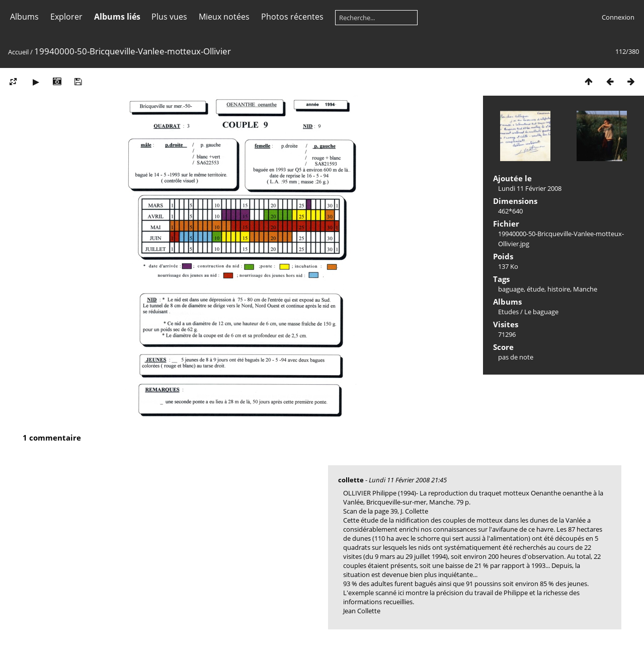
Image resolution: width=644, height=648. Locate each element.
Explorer (66, 17)
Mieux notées (224, 17)
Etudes (508, 312)
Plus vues (169, 17)
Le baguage (541, 312)
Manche (585, 289)
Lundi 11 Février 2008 (530, 188)
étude (536, 289)
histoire (559, 289)
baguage (511, 289)
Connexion (618, 17)
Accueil (18, 52)
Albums (24, 17)
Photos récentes (292, 17)
